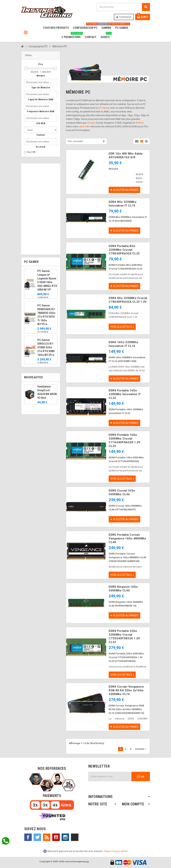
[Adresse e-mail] (110, 776)
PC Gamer (104, 108)
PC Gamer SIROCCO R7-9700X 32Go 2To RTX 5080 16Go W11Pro (46, 347)
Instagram (65, 837)
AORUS (140, 123)
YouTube (56, 837)
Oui (31, 152)
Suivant (141, 749)
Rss (47, 837)
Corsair (91, 123)
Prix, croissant (75, 141)
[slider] (26, 68)
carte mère (84, 126)
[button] (41, 55)
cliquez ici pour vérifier (116, 851)
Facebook (28, 837)
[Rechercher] (123, 7)
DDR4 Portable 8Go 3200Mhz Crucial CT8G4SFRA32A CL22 (124, 250)
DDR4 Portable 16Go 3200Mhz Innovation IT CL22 (125, 394)
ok (141, 776)
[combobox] (39, 82)
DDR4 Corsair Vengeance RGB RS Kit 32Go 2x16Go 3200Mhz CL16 (126, 690)
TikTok (75, 837)
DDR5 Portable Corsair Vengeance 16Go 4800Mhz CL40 (127, 538)
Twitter (37, 837)
